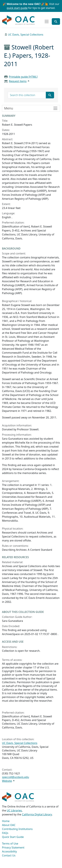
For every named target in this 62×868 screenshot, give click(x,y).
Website (7, 781)
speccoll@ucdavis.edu (16, 777)
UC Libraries (14, 810)
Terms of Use (10, 844)
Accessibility (9, 851)
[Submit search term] (50, 95)
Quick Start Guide (13, 837)
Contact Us (9, 855)
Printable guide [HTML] (23, 77)
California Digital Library (37, 814)
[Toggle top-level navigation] (47, 21)
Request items (18, 81)
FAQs (5, 833)
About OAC (9, 825)
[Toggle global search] (56, 21)
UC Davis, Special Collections (26, 35)
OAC (19, 20)
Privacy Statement (13, 847)
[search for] (27, 95)
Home (6, 821)
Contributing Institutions (17, 829)
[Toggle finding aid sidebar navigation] (31, 108)
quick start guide (17, 8)
